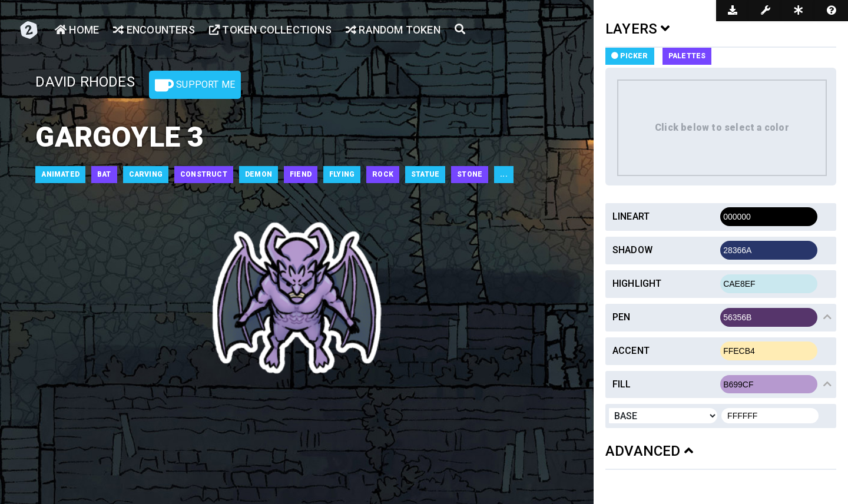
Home (77, 30)
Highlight (637, 283)
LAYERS (638, 29)
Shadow (632, 250)
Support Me (195, 85)
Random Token (393, 30)
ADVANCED (649, 451)
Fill (622, 384)
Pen (622, 317)
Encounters (154, 30)
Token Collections (270, 30)
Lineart (631, 216)
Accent (631, 351)
